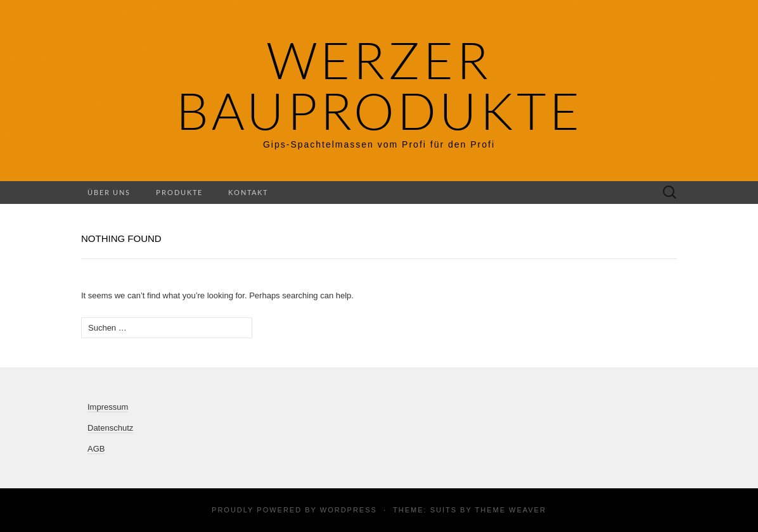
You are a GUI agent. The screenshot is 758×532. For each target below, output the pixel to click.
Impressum (108, 407)
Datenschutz (110, 428)
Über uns (109, 192)
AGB (96, 449)
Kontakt (248, 192)
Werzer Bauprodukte (379, 85)
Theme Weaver (510, 510)
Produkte (179, 192)
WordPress (349, 510)
